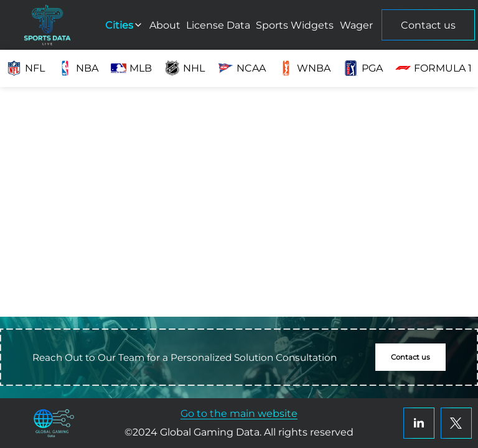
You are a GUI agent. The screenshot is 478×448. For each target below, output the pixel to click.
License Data (218, 25)
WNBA (304, 68)
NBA (78, 68)
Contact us (428, 25)
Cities (124, 25)
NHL (185, 68)
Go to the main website (239, 413)
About (165, 25)
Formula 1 (433, 68)
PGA (363, 68)
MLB (131, 68)
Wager (356, 25)
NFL (26, 68)
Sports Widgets (295, 25)
